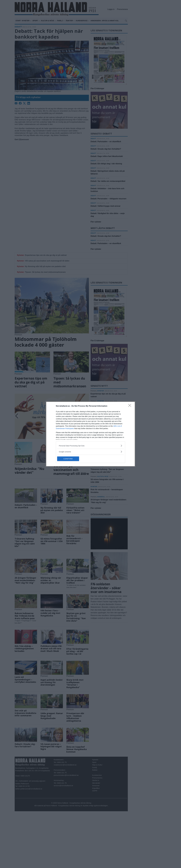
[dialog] (90, 434)
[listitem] (90, 446)
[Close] (130, 406)
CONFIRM (68, 459)
